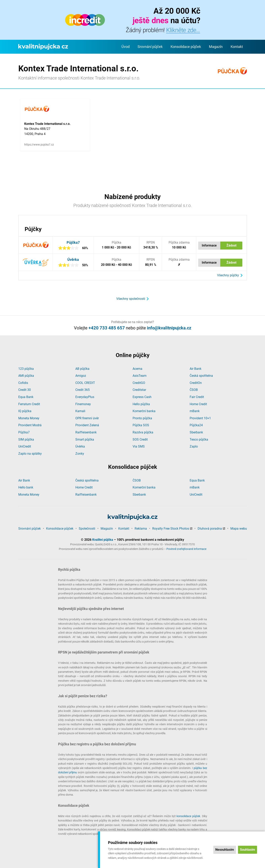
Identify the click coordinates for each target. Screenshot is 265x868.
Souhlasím (248, 850)
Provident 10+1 (200, 418)
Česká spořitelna (201, 376)
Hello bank (26, 487)
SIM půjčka (26, 439)
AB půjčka (82, 369)
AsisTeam (140, 376)
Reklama (141, 529)
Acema (137, 369)
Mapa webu (239, 529)
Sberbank (196, 432)
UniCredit (25, 446)
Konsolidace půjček (186, 47)
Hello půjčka (141, 404)
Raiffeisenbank (86, 432)
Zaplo (194, 446)
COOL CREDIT (85, 383)
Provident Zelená (87, 425)
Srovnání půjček (150, 47)
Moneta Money (29, 418)
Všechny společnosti (131, 299)
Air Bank (196, 369)
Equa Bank (26, 397)
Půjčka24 (196, 425)
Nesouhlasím (225, 850)
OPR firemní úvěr (87, 418)
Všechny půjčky (228, 275)
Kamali (80, 411)
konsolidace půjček (188, 816)
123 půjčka (26, 369)
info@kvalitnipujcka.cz (169, 328)
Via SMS (139, 446)
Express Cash (142, 397)
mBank (195, 411)
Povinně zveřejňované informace (186, 549)
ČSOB (194, 390)
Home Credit (198, 404)
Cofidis (23, 383)
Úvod (126, 47)
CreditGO (139, 383)
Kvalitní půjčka (103, 540)
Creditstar (139, 390)
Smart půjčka (85, 439)
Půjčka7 (73, 242)
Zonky (80, 454)
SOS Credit (140, 439)
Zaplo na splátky (30, 454)
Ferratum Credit (29, 404)
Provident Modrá (30, 425)
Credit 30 (25, 390)
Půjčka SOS (141, 425)
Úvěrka (73, 260)
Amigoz (81, 376)
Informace (209, 245)
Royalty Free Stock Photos (171, 529)
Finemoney (83, 404)
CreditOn (196, 383)
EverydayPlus (85, 397)
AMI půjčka (26, 376)
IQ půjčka (25, 411)
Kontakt (237, 47)
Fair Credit (197, 397)
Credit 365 (83, 390)
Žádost (231, 245)
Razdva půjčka (143, 432)
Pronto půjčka (142, 418)
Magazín (216, 47)
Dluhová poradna (210, 529)
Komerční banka (144, 411)
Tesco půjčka (199, 439)
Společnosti (87, 529)
